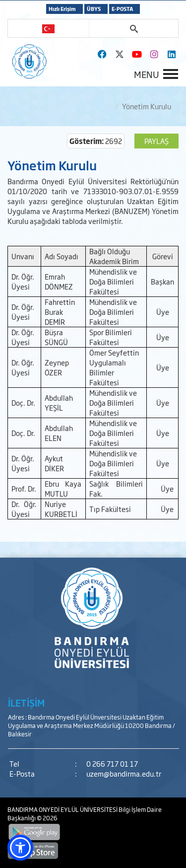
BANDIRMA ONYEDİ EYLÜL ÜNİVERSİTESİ (63, 809)
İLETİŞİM (26, 703)
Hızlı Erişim (62, 9)
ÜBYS (94, 9)
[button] (20, 848)
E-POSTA (122, 9)
